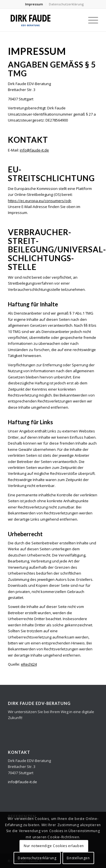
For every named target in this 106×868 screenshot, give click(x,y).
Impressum (34, 4)
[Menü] (90, 20)
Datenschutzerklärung (66, 4)
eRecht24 (29, 664)
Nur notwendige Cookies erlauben (54, 846)
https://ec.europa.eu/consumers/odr (40, 201)
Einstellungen (78, 858)
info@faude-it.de (34, 150)
